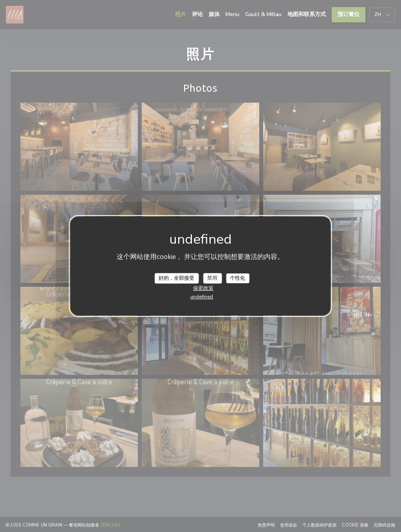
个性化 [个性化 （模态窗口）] (238, 278)
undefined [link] (202, 297)
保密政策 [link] (203, 288)
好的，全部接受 (176, 278)
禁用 (212, 278)
